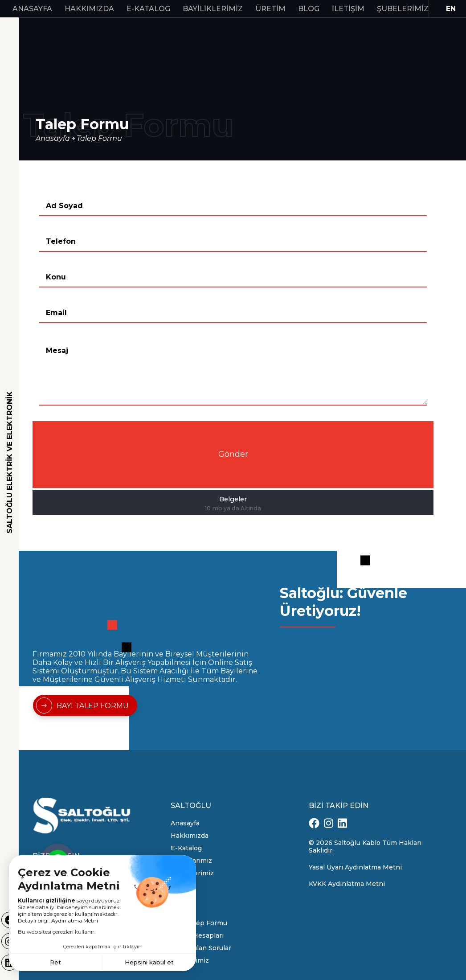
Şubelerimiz (403, 9)
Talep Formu (99, 138)
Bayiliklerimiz (213, 9)
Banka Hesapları (197, 935)
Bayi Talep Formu (199, 923)
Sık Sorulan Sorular (201, 948)
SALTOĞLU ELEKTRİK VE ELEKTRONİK (10, 462)
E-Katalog (148, 9)
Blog (309, 9)
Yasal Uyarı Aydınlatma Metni (355, 867)
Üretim (270, 9)
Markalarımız (191, 861)
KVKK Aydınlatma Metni (347, 884)
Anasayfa (32, 9)
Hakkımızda (89, 9)
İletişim (348, 9)
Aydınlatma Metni (75, 920)
